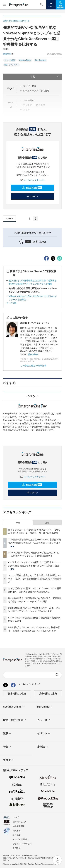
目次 (45, 77)
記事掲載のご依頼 (17, 694)
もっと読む (12, 303)
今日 (18, 523)
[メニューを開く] (5, 5)
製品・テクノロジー (11, 65)
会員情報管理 (19, 826)
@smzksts (33, 354)
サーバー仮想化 (10, 60)
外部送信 (17, 848)
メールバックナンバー (33, 180)
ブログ (9, 760)
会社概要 (17, 835)
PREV (9, 219)
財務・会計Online (15, 720)
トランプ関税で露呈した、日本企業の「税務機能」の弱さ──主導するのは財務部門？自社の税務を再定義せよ (35, 579)
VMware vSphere (25, 60)
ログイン (32, 196)
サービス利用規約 (20, 839)
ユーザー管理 (30, 86)
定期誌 (43, 747)
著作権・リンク (19, 822)
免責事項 (17, 831)
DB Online (45, 707)
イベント (44, 733)
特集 (7, 747)
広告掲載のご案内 (48, 694)
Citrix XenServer (40, 60)
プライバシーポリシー (22, 844)
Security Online (14, 707)
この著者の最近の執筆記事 (33, 366)
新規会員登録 (32, 188)
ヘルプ (16, 817)
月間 (47, 523)
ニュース (44, 720)
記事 (7, 733)
